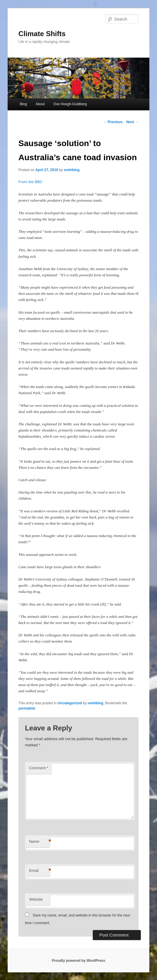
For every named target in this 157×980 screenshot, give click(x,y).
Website (36, 899)
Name (39, 842)
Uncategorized (70, 703)
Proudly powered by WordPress (78, 961)
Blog (23, 104)
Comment (39, 768)
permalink (27, 708)
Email (39, 871)
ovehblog (72, 170)
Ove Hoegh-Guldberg (70, 104)
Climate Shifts (42, 34)
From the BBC (31, 182)
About (40, 104)
